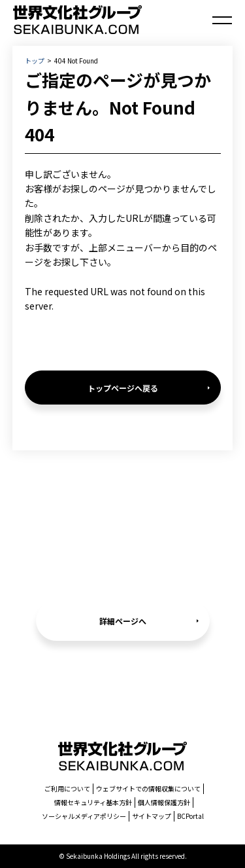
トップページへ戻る (123, 388)
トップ (35, 61)
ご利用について (67, 788)
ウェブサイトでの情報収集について (148, 788)
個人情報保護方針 (164, 802)
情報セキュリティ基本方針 (93, 802)
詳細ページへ (123, 621)
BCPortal (190, 816)
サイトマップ (152, 816)
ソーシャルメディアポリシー (84, 816)
